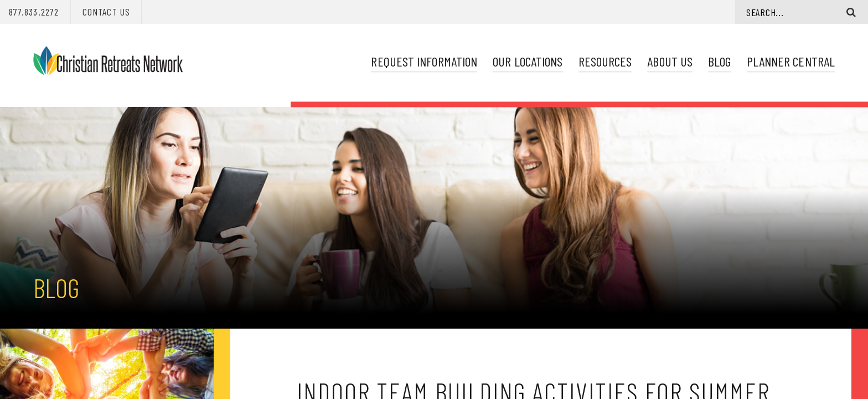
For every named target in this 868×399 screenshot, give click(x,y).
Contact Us (106, 12)
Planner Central (791, 61)
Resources (605, 61)
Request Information (424, 61)
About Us (670, 61)
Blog (719, 61)
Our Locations (528, 61)
